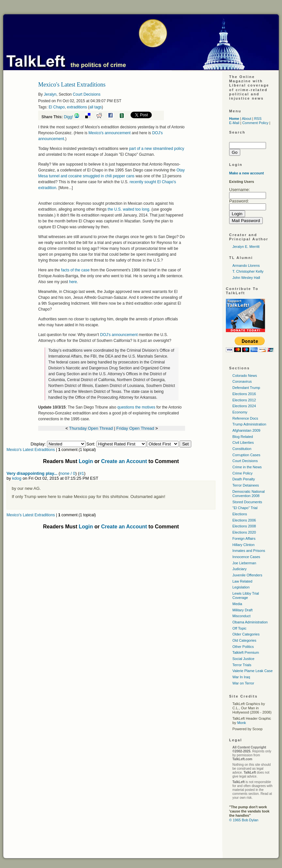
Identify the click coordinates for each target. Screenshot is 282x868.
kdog (17, 478)
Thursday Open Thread (91, 428)
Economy (240, 412)
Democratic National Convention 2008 (249, 494)
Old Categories (244, 640)
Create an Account (124, 461)
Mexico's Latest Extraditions (31, 450)
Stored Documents (247, 502)
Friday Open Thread (135, 428)
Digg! (69, 117)
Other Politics (243, 647)
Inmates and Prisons (249, 551)
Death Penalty (244, 479)
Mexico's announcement (110, 133)
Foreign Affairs (244, 538)
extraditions (77, 107)
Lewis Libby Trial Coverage (246, 595)
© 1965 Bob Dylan (244, 820)
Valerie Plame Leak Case (252, 671)
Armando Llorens (246, 265)
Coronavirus (242, 381)
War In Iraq (241, 677)
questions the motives (137, 407)
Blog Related (243, 437)
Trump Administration (249, 424)
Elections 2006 (244, 520)
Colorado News (245, 376)
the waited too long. (129, 209)
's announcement (119, 335)
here (73, 282)
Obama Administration (250, 622)
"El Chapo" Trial (245, 508)
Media (237, 604)
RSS (258, 119)
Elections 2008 (244, 526)
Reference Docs (245, 418)
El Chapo (57, 107)
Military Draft (243, 610)
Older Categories (246, 634)
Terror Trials (242, 665)
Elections (240, 514)
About (247, 119)
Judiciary (239, 569)
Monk (242, 723)
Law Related (242, 581)
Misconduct (242, 616)
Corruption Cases (246, 455)
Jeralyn (50, 94)
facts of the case (75, 270)
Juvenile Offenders (247, 575)
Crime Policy (243, 473)
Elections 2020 (244, 532)
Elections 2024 (244, 406)
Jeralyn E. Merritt (246, 247)
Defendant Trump (246, 388)
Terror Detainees (246, 485)
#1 (82, 473)
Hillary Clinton (243, 545)
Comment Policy (255, 123)
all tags (96, 107)
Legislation (241, 587)
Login (86, 461)
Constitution (242, 449)
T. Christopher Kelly (248, 271)
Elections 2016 (244, 394)
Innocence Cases (246, 557)
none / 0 (68, 473)
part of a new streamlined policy (157, 149)
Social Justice (243, 659)
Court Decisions (87, 94)
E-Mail (234, 123)
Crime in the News (247, 467)
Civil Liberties (243, 442)
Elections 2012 (244, 400)
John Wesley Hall (246, 278)
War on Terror (243, 683)
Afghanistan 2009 (246, 430)
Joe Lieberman (244, 563)
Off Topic (239, 628)
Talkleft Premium (246, 652)
